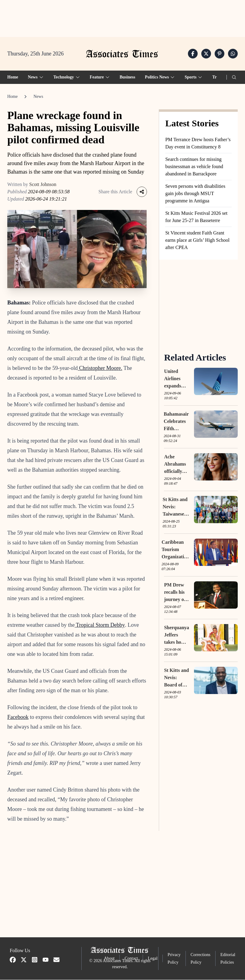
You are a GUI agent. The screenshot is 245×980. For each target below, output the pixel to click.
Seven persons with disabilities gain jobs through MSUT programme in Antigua (195, 194)
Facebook (18, 717)
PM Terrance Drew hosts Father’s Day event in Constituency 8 (198, 143)
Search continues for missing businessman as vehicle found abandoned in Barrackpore (194, 167)
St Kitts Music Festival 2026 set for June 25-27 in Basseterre (196, 217)
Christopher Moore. (100, 368)
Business (127, 77)
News (38, 97)
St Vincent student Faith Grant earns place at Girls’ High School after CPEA (197, 240)
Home (13, 77)
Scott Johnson (43, 185)
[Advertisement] (123, 18)
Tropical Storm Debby (100, 625)
